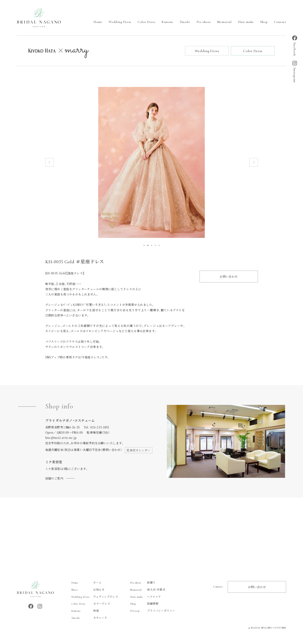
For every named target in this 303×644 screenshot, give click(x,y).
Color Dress (146, 22)
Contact (280, 22)
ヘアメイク (145, 597)
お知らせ (88, 590)
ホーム (86, 583)
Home (98, 22)
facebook (295, 46)
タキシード (89, 618)
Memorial (224, 22)
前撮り (143, 583)
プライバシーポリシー (153, 611)
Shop (264, 22)
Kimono (167, 22)
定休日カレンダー (138, 450)
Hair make (246, 22)
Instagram (295, 72)
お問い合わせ (229, 277)
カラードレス (91, 604)
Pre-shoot (204, 22)
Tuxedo (185, 22)
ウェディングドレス (95, 597)
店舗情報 (144, 604)
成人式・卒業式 (148, 590)
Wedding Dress (120, 22)
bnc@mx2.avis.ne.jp (61, 438)
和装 (85, 611)
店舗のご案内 (54, 478)
